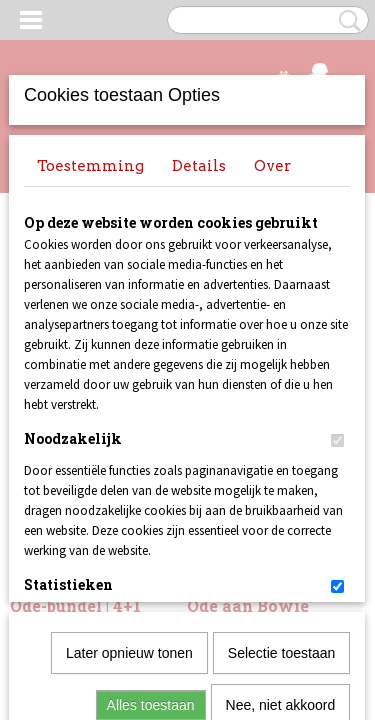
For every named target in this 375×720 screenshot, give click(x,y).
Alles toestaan (151, 483)
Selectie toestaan (281, 431)
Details (199, 166)
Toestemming (90, 166)
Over (272, 166)
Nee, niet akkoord (281, 483)
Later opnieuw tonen (129, 431)
